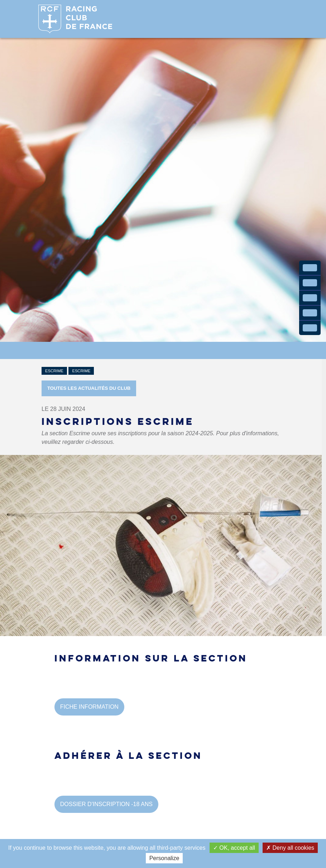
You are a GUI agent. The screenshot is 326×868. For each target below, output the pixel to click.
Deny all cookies (290, 848)
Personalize (164, 858)
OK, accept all (234, 848)
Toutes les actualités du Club (89, 388)
